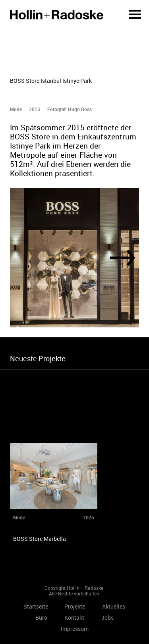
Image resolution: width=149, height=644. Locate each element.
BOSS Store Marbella (40, 539)
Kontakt (74, 618)
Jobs (107, 618)
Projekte (75, 606)
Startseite (57, 15)
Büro (41, 618)
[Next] (123, 258)
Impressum (75, 629)
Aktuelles (114, 606)
